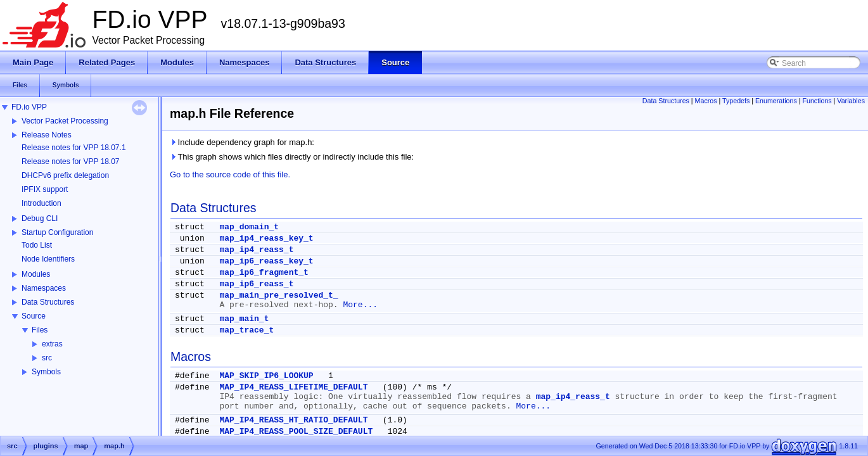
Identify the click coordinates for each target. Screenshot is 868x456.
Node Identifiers (48, 259)
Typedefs (736, 101)
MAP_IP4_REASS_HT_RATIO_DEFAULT (293, 420)
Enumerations (776, 101)
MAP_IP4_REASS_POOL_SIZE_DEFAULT (296, 432)
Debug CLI (40, 218)
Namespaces (44, 288)
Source (34, 316)
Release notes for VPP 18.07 (71, 161)
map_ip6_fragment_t (264, 273)
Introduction (41, 203)
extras (52, 344)
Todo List (37, 245)
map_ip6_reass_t (256, 284)
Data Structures (48, 302)
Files (40, 330)
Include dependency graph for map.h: (242, 142)
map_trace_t (246, 330)
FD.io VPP (29, 107)
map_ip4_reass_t (256, 250)
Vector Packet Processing (65, 121)
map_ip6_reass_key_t (266, 261)
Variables (851, 101)
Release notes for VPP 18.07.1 (74, 148)
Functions (817, 101)
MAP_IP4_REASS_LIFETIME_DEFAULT (293, 387)
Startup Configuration (57, 232)
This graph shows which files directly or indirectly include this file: (292, 157)
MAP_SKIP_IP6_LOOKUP (266, 376)
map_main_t (244, 319)
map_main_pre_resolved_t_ (278, 295)
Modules (36, 274)
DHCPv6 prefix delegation (65, 175)
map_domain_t (249, 227)
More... (360, 305)
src (47, 358)
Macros (706, 101)
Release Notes (47, 135)
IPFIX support (45, 189)
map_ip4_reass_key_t (266, 238)
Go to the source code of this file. (230, 174)
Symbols (46, 372)
